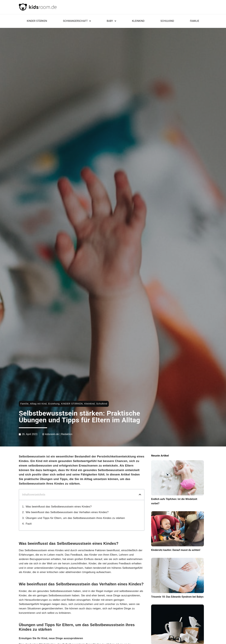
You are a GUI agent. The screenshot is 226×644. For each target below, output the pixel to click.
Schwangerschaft (77, 21)
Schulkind (167, 21)
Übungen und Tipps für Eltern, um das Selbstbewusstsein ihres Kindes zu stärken (75, 518)
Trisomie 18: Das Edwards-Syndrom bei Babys (177, 597)
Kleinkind (138, 21)
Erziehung (54, 404)
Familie (194, 21)
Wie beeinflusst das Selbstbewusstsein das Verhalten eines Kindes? (67, 512)
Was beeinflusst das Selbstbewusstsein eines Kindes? (59, 507)
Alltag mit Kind (38, 404)
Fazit (29, 524)
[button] (140, 495)
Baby (111, 21)
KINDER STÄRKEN (37, 21)
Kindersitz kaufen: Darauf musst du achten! (176, 550)
